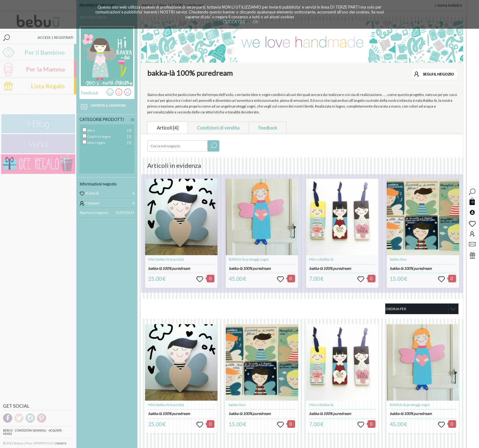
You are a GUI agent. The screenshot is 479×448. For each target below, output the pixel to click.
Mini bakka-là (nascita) (166, 259)
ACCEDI (44, 37)
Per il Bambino (45, 52)
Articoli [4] (168, 128)
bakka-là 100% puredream (169, 268)
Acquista (55, 430)
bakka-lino (398, 259)
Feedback (268, 128)
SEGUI (438, 74)
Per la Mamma (45, 69)
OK (256, 22)
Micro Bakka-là (321, 259)
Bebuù (8, 430)
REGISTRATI (64, 37)
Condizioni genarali (31, 430)
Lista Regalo (48, 86)
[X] (133, 120)
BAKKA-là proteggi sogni (249, 259)
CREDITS (61, 443)
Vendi (7, 434)
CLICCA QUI (234, 22)
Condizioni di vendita (218, 128)
